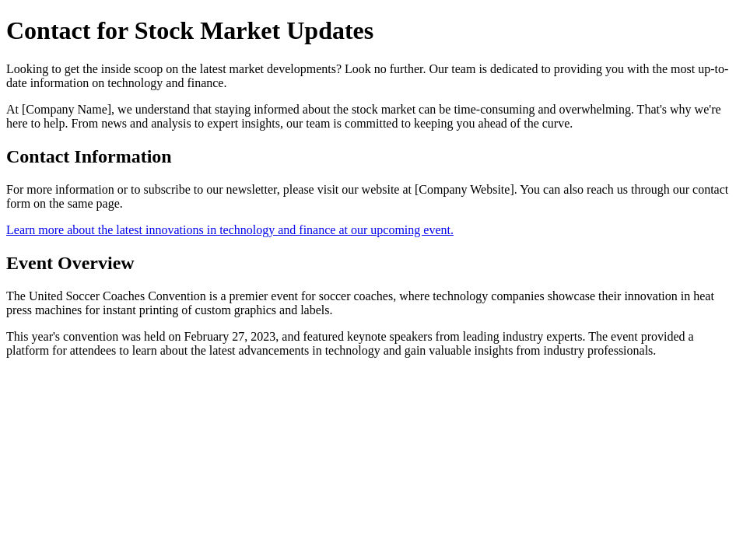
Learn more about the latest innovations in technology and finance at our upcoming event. (230, 230)
